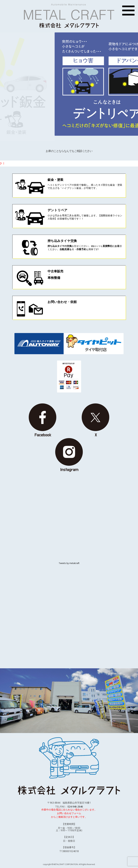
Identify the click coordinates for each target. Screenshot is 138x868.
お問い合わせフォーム (69, 813)
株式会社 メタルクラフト (69, 25)
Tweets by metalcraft (69, 563)
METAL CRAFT (69, 12)
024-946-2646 (75, 807)
